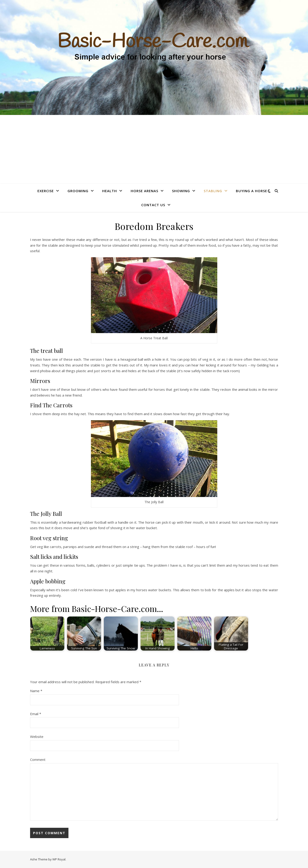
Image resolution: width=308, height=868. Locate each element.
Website (37, 737)
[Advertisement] (154, 149)
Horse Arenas (144, 191)
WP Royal (59, 859)
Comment (38, 759)
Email (36, 714)
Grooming (78, 191)
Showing (181, 191)
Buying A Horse (251, 191)
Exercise (46, 191)
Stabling (213, 191)
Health (110, 191)
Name (36, 691)
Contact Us (153, 205)
